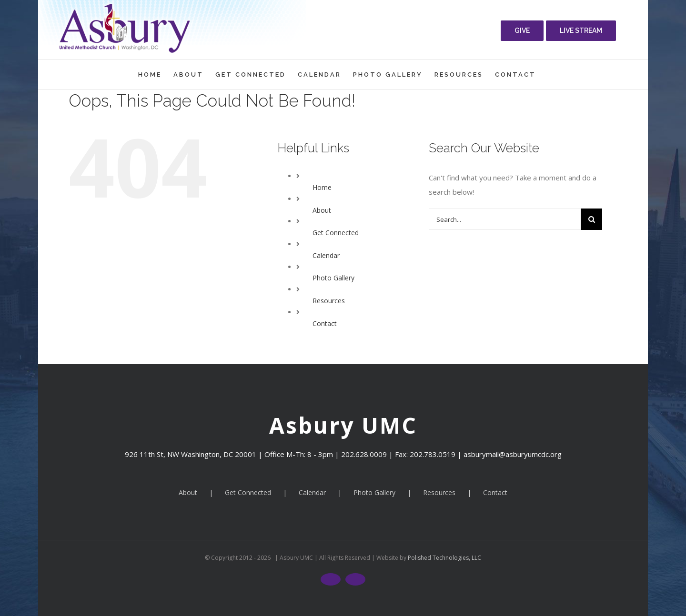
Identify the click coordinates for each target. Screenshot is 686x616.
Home (322, 187)
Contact (325, 323)
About (322, 210)
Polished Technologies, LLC (444, 558)
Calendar (326, 255)
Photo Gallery (333, 278)
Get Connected (336, 233)
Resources (329, 301)
